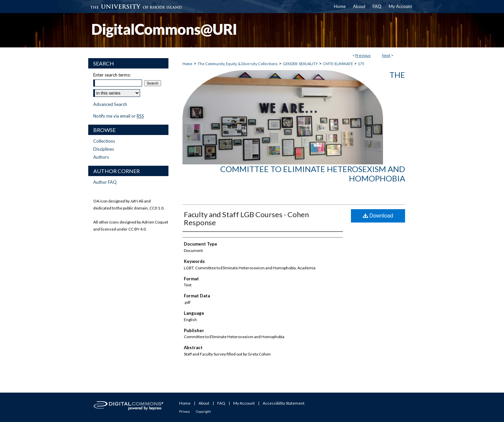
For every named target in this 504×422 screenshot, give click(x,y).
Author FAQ (105, 182)
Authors (101, 157)
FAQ (221, 403)
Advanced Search (110, 104)
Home (187, 64)
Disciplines (104, 149)
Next (386, 55)
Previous (363, 55)
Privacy (184, 411)
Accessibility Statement (284, 403)
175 (361, 64)
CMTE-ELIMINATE (338, 64)
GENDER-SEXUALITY (300, 64)
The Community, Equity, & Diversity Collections (238, 64)
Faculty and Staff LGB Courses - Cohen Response (246, 218)
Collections (104, 141)
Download (378, 216)
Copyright (203, 411)
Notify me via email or (119, 116)
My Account (244, 403)
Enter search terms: (112, 75)
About (204, 403)
